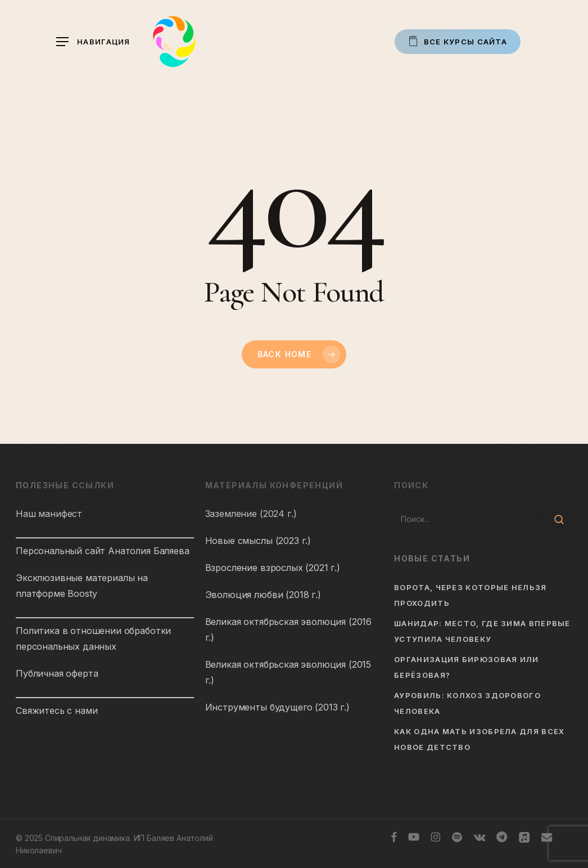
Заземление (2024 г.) (251, 514)
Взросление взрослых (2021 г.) (273, 568)
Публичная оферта (57, 673)
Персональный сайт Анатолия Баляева (103, 551)
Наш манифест (49, 514)
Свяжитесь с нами (56, 710)
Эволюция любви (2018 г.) (263, 595)
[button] (93, 42)
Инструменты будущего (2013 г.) (277, 707)
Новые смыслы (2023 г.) (258, 541)
